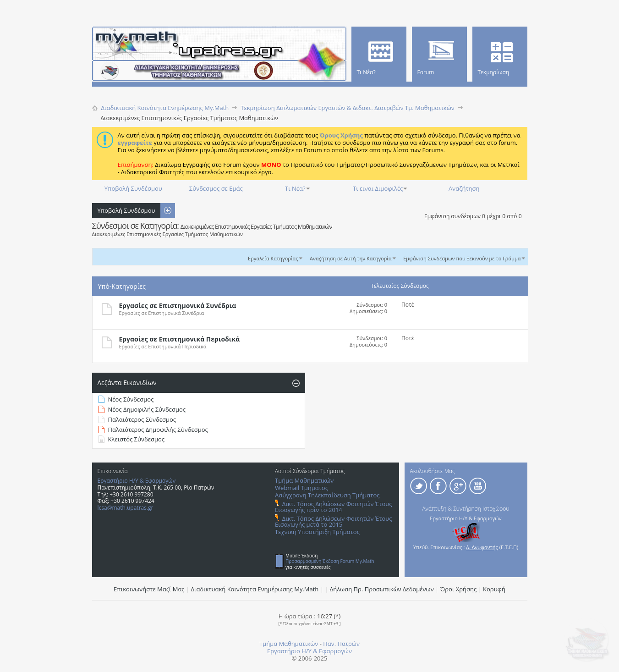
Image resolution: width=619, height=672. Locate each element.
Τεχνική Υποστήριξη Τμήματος (317, 532)
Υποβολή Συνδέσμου (133, 188)
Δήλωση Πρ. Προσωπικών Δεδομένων (382, 589)
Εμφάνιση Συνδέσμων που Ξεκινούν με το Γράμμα (462, 258)
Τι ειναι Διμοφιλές (378, 188)
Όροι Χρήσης (459, 589)
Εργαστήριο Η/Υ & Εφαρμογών (137, 481)
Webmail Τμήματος (301, 488)
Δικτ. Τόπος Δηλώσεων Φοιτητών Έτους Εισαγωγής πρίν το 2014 (333, 507)
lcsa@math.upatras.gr (126, 508)
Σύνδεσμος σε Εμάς (216, 188)
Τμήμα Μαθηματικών (304, 480)
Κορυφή (494, 589)
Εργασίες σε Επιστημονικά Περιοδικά (180, 339)
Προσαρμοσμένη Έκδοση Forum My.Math (330, 561)
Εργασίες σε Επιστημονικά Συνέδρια (178, 306)
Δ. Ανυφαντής (482, 547)
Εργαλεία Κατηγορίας (273, 258)
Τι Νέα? (295, 188)
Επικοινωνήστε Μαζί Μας (149, 589)
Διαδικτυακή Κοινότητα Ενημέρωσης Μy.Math (255, 589)
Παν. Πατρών (341, 644)
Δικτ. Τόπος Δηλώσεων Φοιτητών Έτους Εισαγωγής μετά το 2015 (333, 521)
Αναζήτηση (464, 188)
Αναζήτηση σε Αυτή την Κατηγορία (351, 258)
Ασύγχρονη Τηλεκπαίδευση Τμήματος (327, 495)
